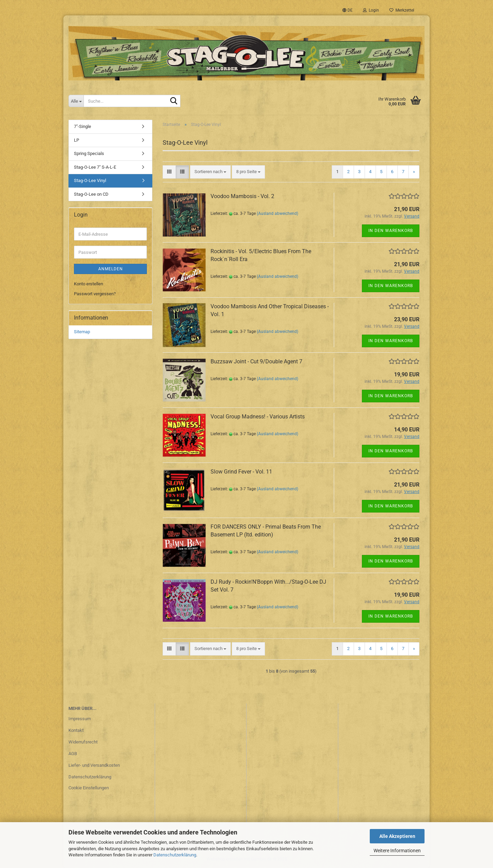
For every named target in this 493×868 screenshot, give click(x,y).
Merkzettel (402, 10)
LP (77, 140)
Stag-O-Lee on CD (91, 194)
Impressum (80, 719)
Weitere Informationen (397, 851)
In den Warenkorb (391, 231)
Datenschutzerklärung (175, 855)
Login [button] (371, 10)
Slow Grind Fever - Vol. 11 (241, 472)
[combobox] (210, 172)
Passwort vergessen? (95, 294)
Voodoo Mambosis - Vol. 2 (242, 196)
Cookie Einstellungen (89, 788)
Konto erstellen (89, 284)
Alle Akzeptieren (397, 836)
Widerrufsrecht (83, 742)
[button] (347, 10)
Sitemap (82, 332)
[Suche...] (76, 101)
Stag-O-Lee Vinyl (90, 180)
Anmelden (111, 269)
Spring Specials (89, 153)
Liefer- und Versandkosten (94, 765)
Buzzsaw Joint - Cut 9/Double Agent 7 (256, 361)
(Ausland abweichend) (277, 213)
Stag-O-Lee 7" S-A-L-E (95, 167)
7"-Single (83, 126)
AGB (73, 754)
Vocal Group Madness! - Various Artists (258, 417)
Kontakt (76, 730)
